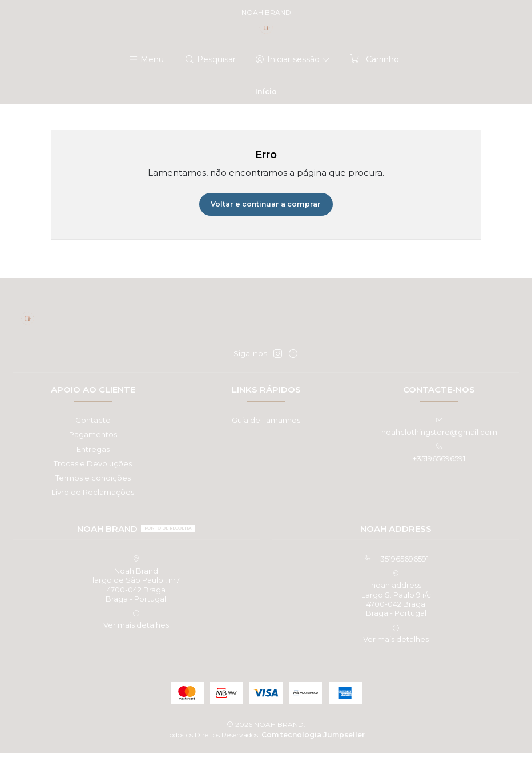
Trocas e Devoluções (93, 489)
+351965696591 (396, 585)
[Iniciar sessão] (293, 84)
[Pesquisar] (211, 84)
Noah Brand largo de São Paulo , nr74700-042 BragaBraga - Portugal (136, 606)
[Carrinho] (374, 84)
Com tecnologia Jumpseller (313, 760)
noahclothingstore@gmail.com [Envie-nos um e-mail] (439, 453)
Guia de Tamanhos (266, 446)
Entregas (93, 475)
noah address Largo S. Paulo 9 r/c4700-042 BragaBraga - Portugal (396, 620)
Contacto (93, 446)
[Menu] (147, 84)
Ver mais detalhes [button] (136, 646)
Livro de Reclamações (93, 518)
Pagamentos (93, 461)
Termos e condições (93, 503)
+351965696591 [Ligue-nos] (439, 479)
